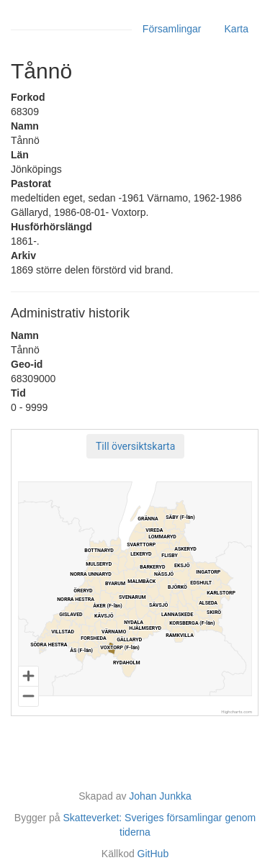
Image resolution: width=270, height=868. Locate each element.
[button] (135, 446)
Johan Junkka (160, 796)
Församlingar (172, 29)
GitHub (153, 854)
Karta (237, 29)
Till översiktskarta (135, 446)
